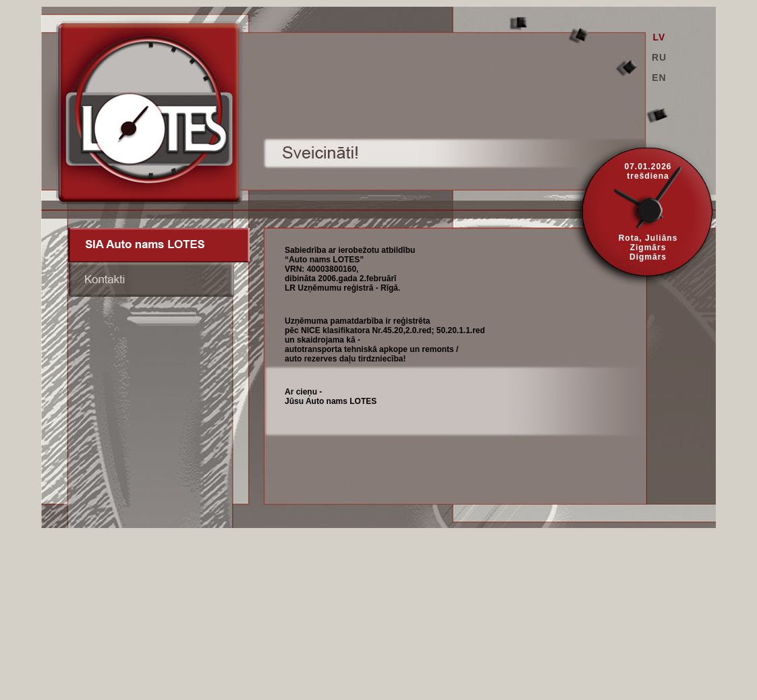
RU (659, 57)
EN (659, 78)
